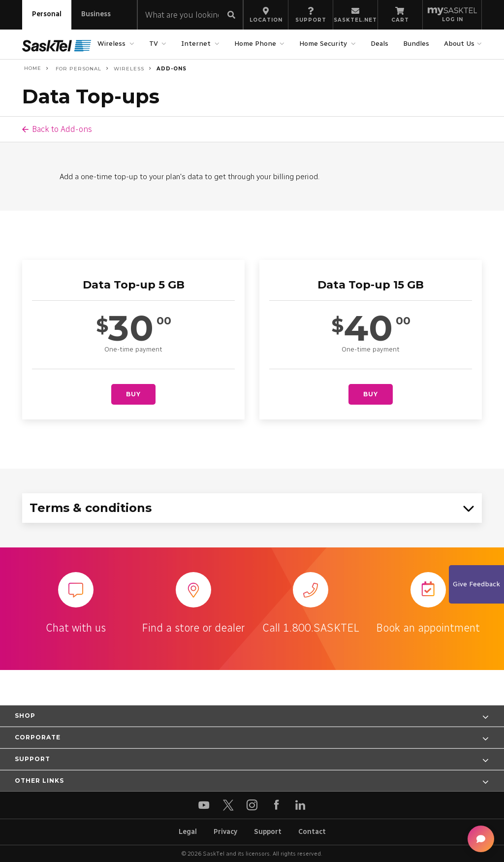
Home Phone (256, 44)
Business (96, 14)
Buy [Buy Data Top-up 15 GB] (371, 394)
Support (268, 832)
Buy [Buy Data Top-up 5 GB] (133, 394)
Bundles (416, 44)
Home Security (324, 44)
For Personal (78, 69)
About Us (460, 44)
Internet (197, 44)
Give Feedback (476, 584)
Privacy (225, 832)
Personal (47, 14)
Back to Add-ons (62, 129)
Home (32, 68)
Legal (188, 832)
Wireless (113, 44)
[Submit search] (231, 16)
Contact (312, 832)
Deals (379, 44)
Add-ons (172, 69)
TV (155, 44)
